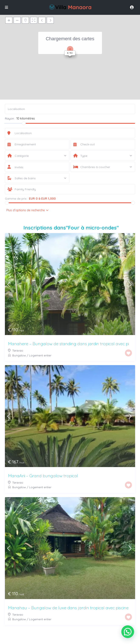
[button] (128, 632)
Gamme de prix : (16, 199)
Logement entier (40, 355)
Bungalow (19, 355)
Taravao (18, 351)
